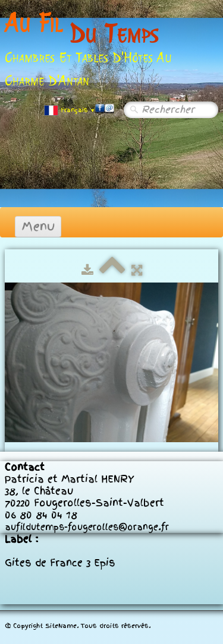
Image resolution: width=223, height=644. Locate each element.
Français (70, 110)
